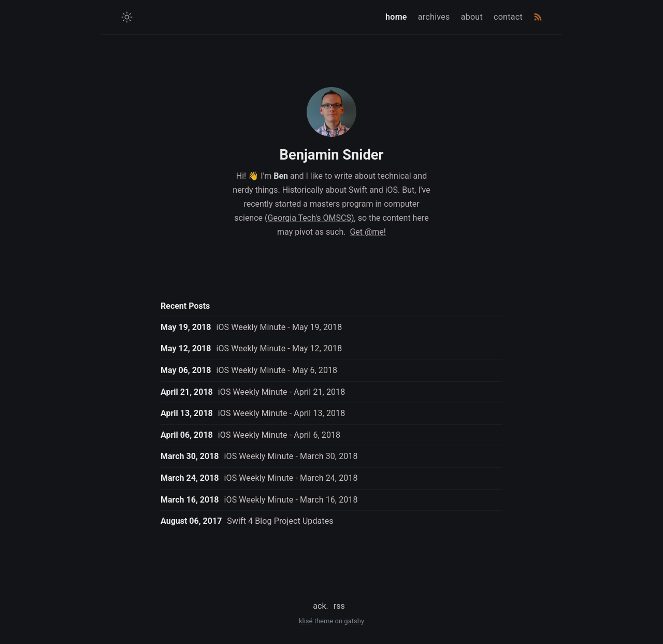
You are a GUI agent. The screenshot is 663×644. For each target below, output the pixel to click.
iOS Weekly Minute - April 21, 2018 (282, 392)
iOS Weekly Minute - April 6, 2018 (279, 435)
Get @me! (368, 232)
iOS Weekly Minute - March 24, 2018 (291, 478)
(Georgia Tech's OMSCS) (309, 218)
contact (508, 17)
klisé (306, 621)
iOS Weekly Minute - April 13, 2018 (282, 413)
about (472, 17)
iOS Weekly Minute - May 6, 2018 (277, 370)
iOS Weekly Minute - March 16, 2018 (291, 500)
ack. (320, 606)
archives (434, 17)
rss (339, 606)
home (396, 17)
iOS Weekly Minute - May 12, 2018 (279, 348)
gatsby (354, 621)
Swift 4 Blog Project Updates (280, 521)
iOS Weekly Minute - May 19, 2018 (279, 327)
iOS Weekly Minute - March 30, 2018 (291, 456)
